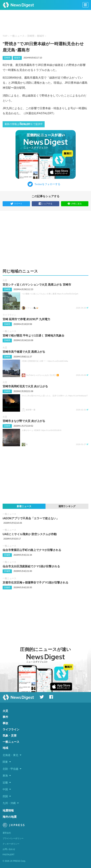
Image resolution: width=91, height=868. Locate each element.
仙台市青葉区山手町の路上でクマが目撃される (32, 550)
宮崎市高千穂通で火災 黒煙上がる (24, 352)
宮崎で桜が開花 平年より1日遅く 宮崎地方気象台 (33, 336)
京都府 (7, 587)
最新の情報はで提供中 (24, 124)
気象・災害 (10, 736)
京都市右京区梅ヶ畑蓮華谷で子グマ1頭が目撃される (35, 583)
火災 (5, 280)
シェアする (45, 204)
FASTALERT (9, 855)
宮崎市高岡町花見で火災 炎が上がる (25, 386)
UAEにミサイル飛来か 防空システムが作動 (30, 534)
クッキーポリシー (11, 844)
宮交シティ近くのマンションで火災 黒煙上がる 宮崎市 (37, 285)
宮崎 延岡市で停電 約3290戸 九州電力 (26, 319)
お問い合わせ (9, 849)
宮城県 (7, 555)
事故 (5, 723)
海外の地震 (10, 817)
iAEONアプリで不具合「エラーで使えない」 (31, 518)
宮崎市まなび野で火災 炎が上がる (24, 421)
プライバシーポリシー (13, 838)
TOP (5, 36)
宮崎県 (31, 36)
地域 (5, 748)
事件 (5, 717)
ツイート (16, 204)
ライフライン (9, 315)
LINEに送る (75, 204)
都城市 (41, 36)
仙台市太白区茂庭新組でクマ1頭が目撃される (31, 566)
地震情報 (8, 811)
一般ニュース (17, 36)
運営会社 (7, 833)
